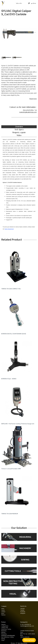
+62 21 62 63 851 (28, 110)
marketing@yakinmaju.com (28, 112)
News (3, 613)
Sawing (3, 639)
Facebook (23, 612)
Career (3, 610)
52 (36, 110)
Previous (3, 34)
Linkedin (22, 609)
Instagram (23, 613)
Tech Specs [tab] (19, 130)
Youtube (22, 610)
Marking (3, 632)
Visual (3, 640)
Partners (3, 615)
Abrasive (3, 624)
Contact (3, 612)
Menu (33, 3)
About (3, 609)
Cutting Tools (5, 628)
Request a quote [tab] (19, 132)
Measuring (4, 634)
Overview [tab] (19, 127)
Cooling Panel (5, 626)
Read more (33, 99)
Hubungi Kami (29, 640)
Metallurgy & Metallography (8, 636)
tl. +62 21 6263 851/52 (26, 624)
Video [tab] (19, 135)
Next (35, 34)
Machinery (4, 631)
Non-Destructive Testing (7, 637)
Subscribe (19, 3)
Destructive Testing (6, 629)
